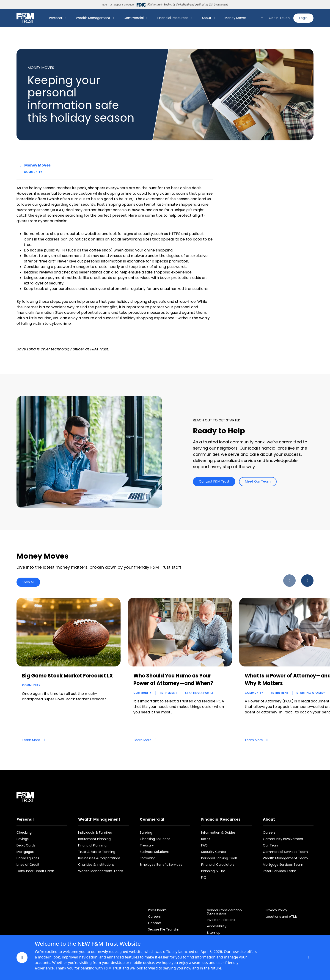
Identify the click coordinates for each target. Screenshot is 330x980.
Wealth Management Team (101, 871)
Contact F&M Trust (214, 481)
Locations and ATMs (282, 917)
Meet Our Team (258, 481)
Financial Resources (173, 18)
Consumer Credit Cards (36, 871)
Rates (206, 839)
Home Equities (28, 858)
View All (28, 582)
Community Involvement (283, 839)
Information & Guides (218, 833)
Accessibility (217, 926)
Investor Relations (221, 920)
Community (33, 172)
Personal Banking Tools (219, 858)
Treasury (147, 845)
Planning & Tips (213, 871)
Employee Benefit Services (161, 865)
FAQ (204, 845)
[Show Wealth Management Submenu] (113, 18)
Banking (146, 833)
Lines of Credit (28, 865)
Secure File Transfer (164, 929)
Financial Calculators (218, 865)
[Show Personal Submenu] (66, 18)
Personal (56, 18)
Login (303, 18)
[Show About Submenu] (214, 18)
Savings (23, 839)
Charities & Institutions (96, 865)
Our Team (271, 845)
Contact (155, 923)
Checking (24, 833)
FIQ (204, 877)
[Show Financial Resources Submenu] (192, 18)
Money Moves (236, 18)
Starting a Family (199, 693)
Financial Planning (92, 845)
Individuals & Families (95, 833)
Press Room (157, 910)
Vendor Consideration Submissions (224, 912)
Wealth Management (93, 18)
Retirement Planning (94, 839)
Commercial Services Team (285, 852)
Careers (269, 833)
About (206, 18)
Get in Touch (279, 18)
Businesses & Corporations (99, 858)
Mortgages (25, 852)
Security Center (214, 852)
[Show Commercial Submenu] (147, 18)
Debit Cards (26, 845)
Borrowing (148, 858)
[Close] (309, 958)
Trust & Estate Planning (97, 852)
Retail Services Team (280, 871)
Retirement (168, 693)
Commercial (134, 18)
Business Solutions (154, 852)
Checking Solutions (155, 839)
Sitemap (214, 933)
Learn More (34, 740)
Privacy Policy (276, 910)
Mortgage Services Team (283, 865)
